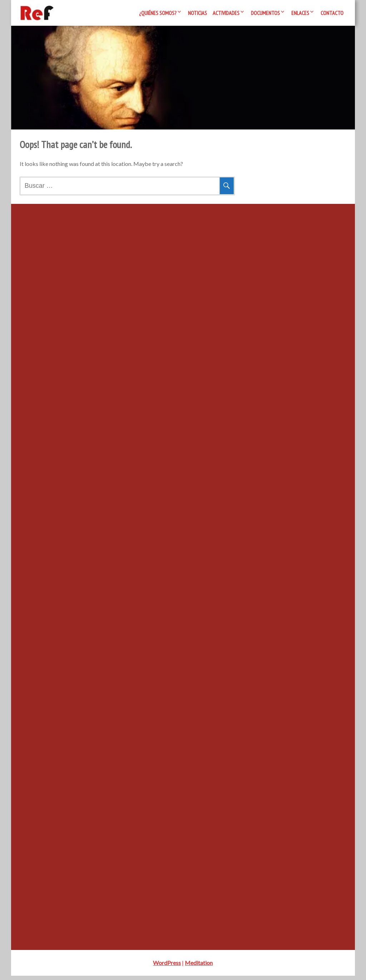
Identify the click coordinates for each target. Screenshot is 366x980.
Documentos (265, 13)
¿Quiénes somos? (158, 13)
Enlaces (300, 13)
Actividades (226, 13)
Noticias (197, 13)
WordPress (167, 967)
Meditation (199, 967)
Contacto (332, 13)
